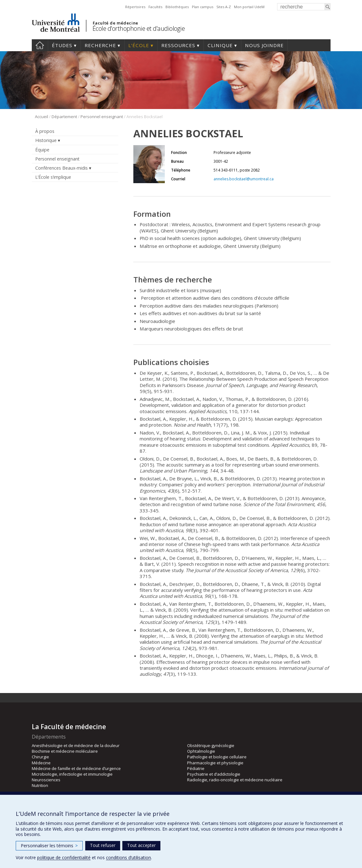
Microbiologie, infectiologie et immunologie (72, 774)
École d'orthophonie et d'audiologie (139, 28)
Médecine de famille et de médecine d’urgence (76, 768)
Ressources (178, 45)
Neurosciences (46, 780)
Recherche (100, 45)
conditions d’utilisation (128, 857)
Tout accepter (141, 845)
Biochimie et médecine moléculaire (65, 751)
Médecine (41, 763)
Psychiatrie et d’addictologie (214, 774)
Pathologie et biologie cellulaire (217, 757)
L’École (139, 45)
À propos (45, 131)
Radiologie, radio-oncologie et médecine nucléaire (235, 780)
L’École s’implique (53, 177)
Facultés (155, 7)
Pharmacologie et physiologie (215, 763)
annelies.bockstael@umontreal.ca (244, 179)
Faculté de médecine (116, 23)
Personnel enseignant (102, 117)
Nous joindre (264, 45)
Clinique (220, 45)
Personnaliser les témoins (49, 846)
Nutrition (40, 785)
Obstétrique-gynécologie (211, 745)
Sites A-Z (224, 7)
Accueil (40, 45)
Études (62, 45)
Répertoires (135, 7)
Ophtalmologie (201, 751)
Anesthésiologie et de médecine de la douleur (76, 745)
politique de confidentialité (64, 857)
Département (64, 117)
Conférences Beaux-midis (61, 168)
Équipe (42, 150)
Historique (46, 140)
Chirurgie (40, 757)
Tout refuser (103, 845)
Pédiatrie (196, 768)
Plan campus (203, 7)
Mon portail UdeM (249, 7)
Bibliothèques (177, 7)
